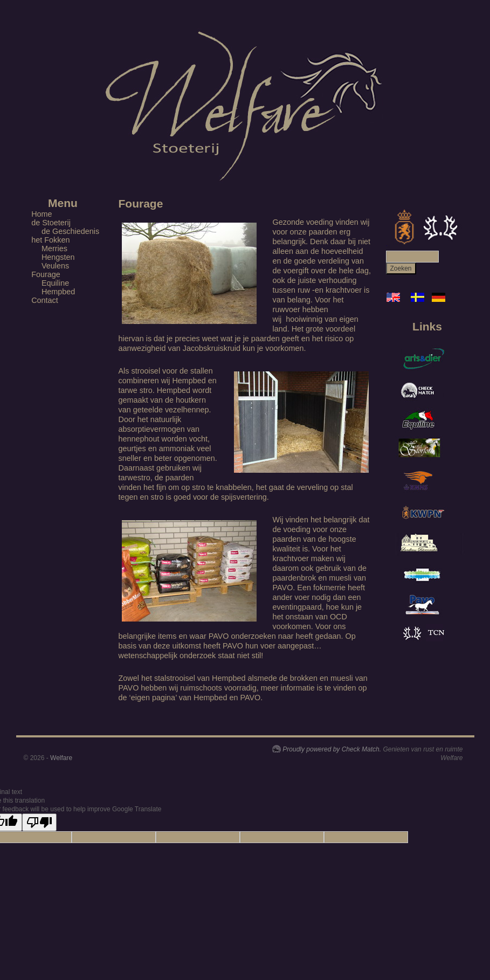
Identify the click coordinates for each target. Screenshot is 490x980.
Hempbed (58, 292)
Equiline (55, 283)
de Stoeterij (51, 223)
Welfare (61, 758)
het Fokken (50, 240)
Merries (54, 249)
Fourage (46, 274)
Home (42, 214)
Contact (45, 300)
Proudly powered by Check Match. (332, 749)
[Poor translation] (39, 822)
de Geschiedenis (70, 231)
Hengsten (58, 257)
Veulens (55, 266)
